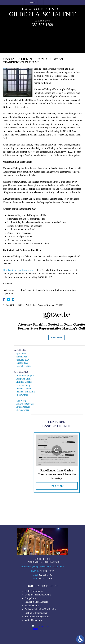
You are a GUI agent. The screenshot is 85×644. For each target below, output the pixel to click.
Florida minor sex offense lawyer (17, 270)
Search (53, 3)
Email (47, 3)
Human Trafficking (46, 392)
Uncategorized (42, 410)
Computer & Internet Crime (38, 627)
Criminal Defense (43, 382)
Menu (33, 3)
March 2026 (41, 357)
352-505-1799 (42, 24)
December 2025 (43, 366)
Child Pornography (44, 376)
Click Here (47, 604)
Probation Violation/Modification (41, 642)
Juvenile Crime (32, 638)
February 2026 (42, 360)
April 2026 (40, 354)
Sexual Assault (42, 407)
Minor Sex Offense (44, 404)
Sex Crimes (42, 395)
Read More (76, 338)
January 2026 (41, 363)
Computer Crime (43, 379)
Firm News (40, 401)
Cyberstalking (43, 386)
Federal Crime (43, 389)
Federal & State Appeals (36, 635)
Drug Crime (30, 631)
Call (41, 3)
